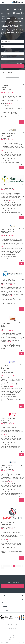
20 (9, 566)
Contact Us (12, 637)
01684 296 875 (11, 235)
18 (5, 566)
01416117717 (10, 285)
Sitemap (12, 635)
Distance (3, 44)
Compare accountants (12, 76)
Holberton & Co (7, 229)
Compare (21, 119)
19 (7, 566)
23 (16, 566)
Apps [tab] (3, 599)
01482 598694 (11, 424)
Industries (4, 56)
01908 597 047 (11, 529)
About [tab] (4, 595)
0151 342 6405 (11, 471)
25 (20, 566)
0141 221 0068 (11, 375)
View (21, 122)
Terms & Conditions (12, 629)
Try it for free (12, 586)
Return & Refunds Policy (12, 633)
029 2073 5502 (11, 140)
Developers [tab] (5, 611)
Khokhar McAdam (8, 280)
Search (13, 66)
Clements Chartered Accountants (6, 368)
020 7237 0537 (11, 93)
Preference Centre (12, 640)
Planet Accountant (8, 522)
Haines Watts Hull (8, 419)
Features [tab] (4, 607)
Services (3, 51)
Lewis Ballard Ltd (8, 133)
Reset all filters (20, 63)
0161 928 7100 (11, 190)
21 (12, 566)
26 (23, 566)
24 (18, 566)
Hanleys (4, 185)
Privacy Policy (12, 631)
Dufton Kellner (7, 466)
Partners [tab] (4, 603)
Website (3, 93)
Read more (10, 103)
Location (3, 39)
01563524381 (10, 331)
